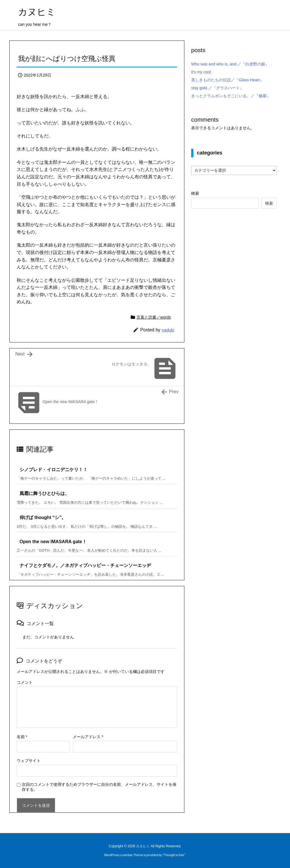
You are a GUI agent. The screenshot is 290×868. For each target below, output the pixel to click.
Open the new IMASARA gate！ (53, 542)
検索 (195, 193)
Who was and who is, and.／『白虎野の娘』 (230, 64)
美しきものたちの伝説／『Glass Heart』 (227, 80)
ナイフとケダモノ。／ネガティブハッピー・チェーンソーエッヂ (85, 565)
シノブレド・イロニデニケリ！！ (54, 470)
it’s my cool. (201, 72)
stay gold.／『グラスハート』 (217, 88)
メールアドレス (88, 737)
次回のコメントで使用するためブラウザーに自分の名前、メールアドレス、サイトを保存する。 (99, 787)
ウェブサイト (29, 761)
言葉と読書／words (154, 317)
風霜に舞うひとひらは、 (44, 493)
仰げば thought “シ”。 (43, 517)
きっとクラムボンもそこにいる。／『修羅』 (231, 96)
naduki (168, 330)
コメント (25, 682)
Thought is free (174, 855)
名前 (22, 737)
